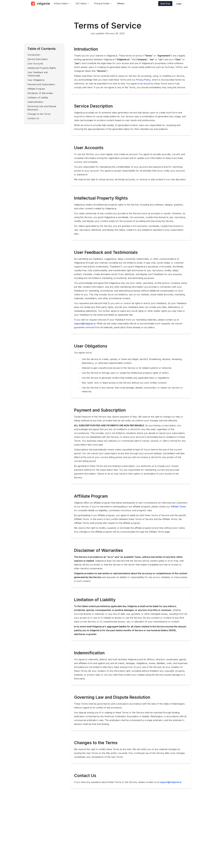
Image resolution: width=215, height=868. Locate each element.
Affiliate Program (36, 89)
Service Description (38, 59)
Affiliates (121, 3)
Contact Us (33, 118)
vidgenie (43, 3)
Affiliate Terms (178, 507)
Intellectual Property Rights (42, 68)
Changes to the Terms (39, 114)
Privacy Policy (143, 80)
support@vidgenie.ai (85, 324)
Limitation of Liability (38, 98)
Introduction (34, 55)
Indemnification (35, 102)
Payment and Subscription (41, 84)
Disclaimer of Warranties (40, 93)
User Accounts (35, 64)
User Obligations (36, 80)
